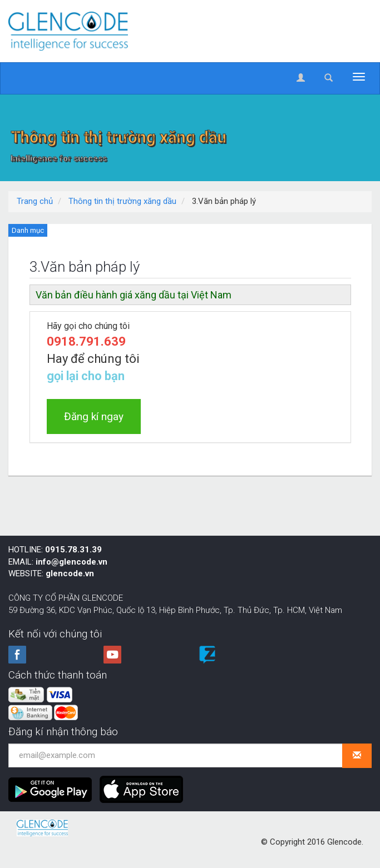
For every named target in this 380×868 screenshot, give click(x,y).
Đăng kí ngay (94, 416)
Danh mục (28, 230)
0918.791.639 (86, 341)
